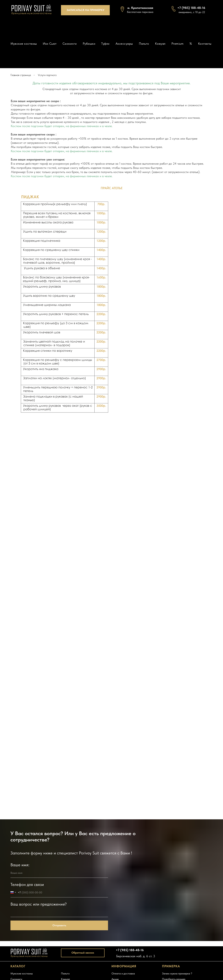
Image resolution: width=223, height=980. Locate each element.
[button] (85, 10)
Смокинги (70, 44)
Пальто (144, 44)
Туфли (105, 44)
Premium (178, 44)
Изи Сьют (50, 44)
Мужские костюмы (24, 44)
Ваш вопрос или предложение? (39, 904)
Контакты (205, 44)
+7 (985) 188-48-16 (130, 950)
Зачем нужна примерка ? (177, 973)
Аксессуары (124, 44)
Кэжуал (160, 44)
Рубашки (89, 44)
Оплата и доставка (123, 973)
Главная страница (21, 75)
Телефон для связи (27, 884)
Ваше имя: (20, 865)
